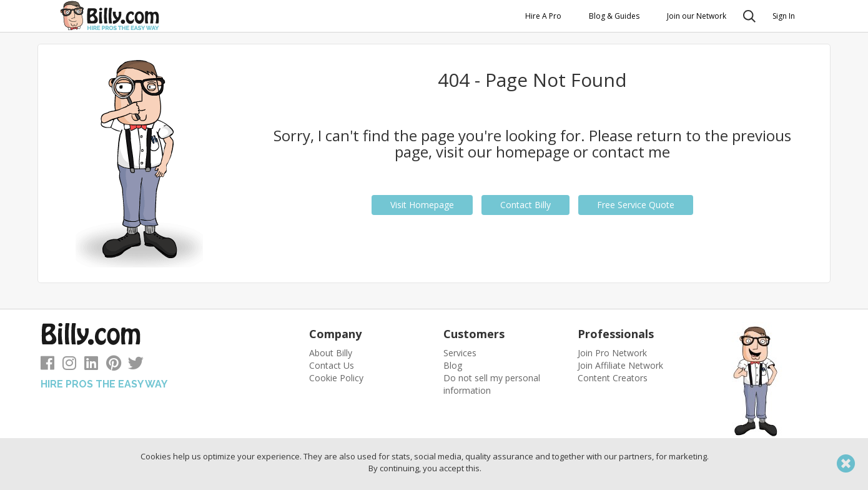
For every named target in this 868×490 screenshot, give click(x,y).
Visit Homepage (422, 205)
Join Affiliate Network (620, 365)
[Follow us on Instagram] (69, 365)
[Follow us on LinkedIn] (91, 365)
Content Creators (613, 378)
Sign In (784, 16)
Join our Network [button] (697, 16)
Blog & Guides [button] (614, 16)
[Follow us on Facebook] (47, 365)
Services (460, 353)
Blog (453, 365)
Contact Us (332, 365)
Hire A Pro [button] (543, 16)
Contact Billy (525, 205)
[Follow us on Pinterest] (114, 365)
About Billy (331, 353)
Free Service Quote (636, 205)
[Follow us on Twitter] (136, 365)
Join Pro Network (612, 353)
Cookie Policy (336, 378)
